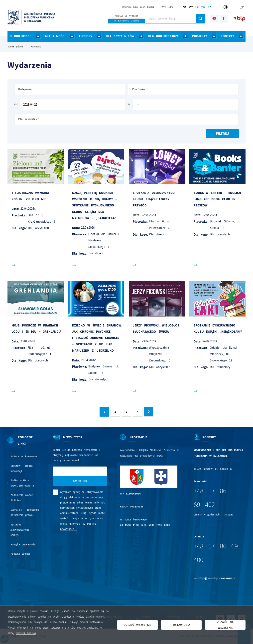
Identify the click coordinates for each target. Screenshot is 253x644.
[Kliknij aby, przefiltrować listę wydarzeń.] (223, 134)
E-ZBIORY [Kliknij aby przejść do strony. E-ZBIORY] (86, 36)
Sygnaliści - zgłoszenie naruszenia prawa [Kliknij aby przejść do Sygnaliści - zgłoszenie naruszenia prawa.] (25, 512)
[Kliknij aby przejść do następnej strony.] (149, 412)
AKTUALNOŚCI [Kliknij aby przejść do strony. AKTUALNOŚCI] (55, 36)
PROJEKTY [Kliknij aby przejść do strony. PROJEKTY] (200, 36)
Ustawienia (182, 625)
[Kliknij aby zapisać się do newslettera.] (80, 481)
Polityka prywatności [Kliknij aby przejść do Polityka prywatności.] (23, 545)
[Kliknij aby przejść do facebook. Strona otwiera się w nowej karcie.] (224, 19)
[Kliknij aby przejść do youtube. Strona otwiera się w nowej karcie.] (214, 19)
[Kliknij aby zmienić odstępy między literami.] (191, 8)
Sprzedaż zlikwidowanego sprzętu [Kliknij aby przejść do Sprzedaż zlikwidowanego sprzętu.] (20, 530)
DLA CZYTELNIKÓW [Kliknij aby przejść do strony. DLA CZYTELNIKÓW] (120, 36)
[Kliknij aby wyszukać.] (200, 19)
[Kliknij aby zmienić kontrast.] (226, 7)
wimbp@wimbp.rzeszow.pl (215, 578)
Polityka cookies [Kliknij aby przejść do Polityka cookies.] (20, 554)
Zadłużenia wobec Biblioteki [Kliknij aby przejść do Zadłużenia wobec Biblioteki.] (22, 498)
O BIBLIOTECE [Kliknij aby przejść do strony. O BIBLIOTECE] (20, 36)
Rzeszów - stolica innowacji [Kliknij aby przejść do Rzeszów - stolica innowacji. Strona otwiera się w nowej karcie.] (22, 469)
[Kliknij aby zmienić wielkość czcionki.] (185, 8)
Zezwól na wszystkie (225, 625)
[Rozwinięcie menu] (24, 444)
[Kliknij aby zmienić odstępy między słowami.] (204, 8)
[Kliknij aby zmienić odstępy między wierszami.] (197, 8)
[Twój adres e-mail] (72, 471)
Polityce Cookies (26, 633)
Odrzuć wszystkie (138, 625)
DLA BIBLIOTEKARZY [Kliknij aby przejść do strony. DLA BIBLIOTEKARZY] (163, 36)
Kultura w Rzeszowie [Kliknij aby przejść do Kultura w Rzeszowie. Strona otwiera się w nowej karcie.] (24, 456)
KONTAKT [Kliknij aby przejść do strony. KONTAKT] (227, 36)
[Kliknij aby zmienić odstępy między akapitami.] (210, 8)
